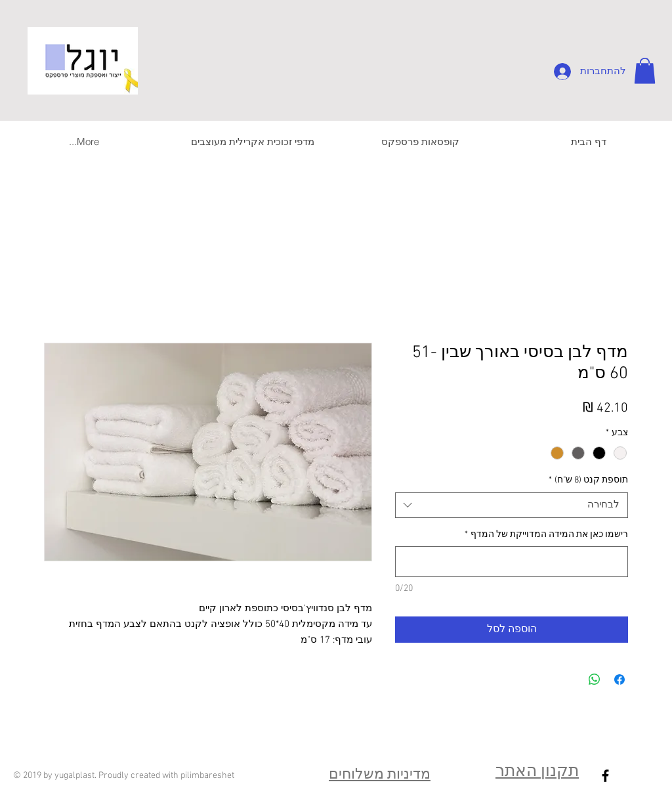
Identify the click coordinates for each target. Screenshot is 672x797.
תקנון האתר (537, 772)
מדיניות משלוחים (380, 775)
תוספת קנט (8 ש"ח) (588, 480)
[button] (645, 71)
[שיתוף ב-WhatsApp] (595, 679)
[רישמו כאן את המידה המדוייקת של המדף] (512, 562)
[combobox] (512, 505)
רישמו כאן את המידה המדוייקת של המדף (546, 535)
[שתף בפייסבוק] (619, 679)
